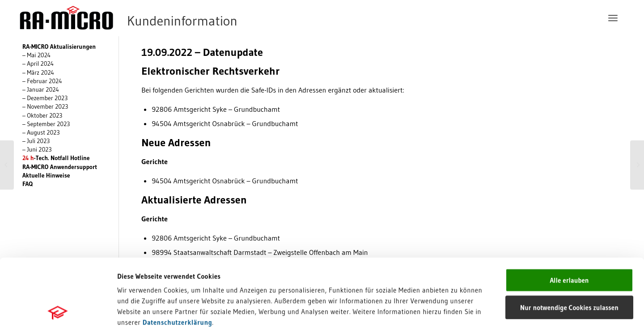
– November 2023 (45, 107)
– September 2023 (46, 124)
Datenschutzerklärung (178, 256)
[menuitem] (613, 18)
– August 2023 (41, 133)
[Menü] (613, 18)
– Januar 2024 (41, 90)
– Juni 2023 (37, 150)
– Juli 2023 (36, 141)
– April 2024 (38, 64)
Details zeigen (462, 312)
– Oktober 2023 (42, 116)
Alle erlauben (569, 214)
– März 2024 (38, 73)
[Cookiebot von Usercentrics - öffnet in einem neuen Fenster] (58, 313)
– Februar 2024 (42, 81)
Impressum (134, 267)
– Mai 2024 (36, 55)
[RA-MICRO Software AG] (165, 18)
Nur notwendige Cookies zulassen (569, 242)
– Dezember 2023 (45, 98)
